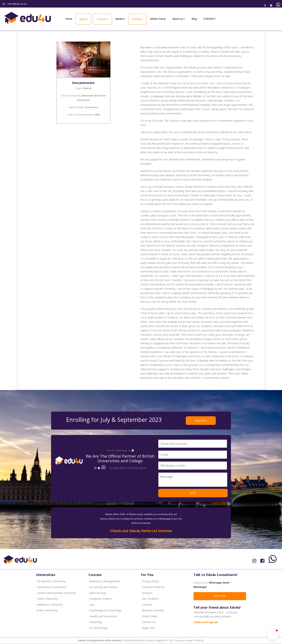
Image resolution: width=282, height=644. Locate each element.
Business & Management (105, 581)
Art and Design (99, 628)
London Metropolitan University (56, 593)
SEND (193, 493)
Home (69, 19)
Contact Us (149, 622)
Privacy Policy (150, 581)
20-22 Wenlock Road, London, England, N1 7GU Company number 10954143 (141, 640)
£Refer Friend (158, 19)
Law (92, 604)
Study (83, 19)
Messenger (200, 587)
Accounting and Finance (104, 587)
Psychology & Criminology (105, 610)
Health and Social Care (103, 616)
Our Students (150, 599)
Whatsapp (215, 583)
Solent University (47, 599)
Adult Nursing (98, 593)
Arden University (47, 610)
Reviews (147, 593)
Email (226, 583)
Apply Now (201, 420)
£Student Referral (153, 587)
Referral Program (206, 622)
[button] (273, 635)
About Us (178, 19)
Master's (120, 19)
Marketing (96, 622)
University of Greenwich (52, 587)
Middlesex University (50, 604)
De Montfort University (51, 581)
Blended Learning (153, 610)
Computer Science (101, 599)
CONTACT (210, 19)
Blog (194, 19)
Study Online (150, 616)
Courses (101, 19)
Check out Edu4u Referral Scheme (141, 531)
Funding (136, 19)
